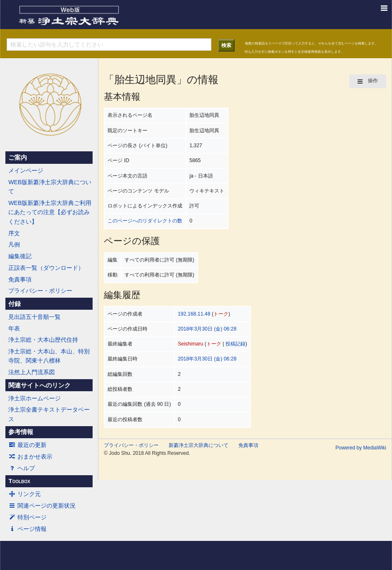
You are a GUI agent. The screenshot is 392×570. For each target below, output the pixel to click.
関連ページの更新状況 (42, 506)
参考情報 (21, 432)
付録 (15, 304)
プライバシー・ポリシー (40, 291)
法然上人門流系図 (32, 372)
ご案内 (18, 158)
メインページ (26, 170)
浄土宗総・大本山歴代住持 (43, 340)
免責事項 (20, 279)
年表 (14, 328)
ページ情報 (27, 529)
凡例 (14, 244)
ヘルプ (22, 468)
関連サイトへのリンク (39, 385)
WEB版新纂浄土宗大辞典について (50, 187)
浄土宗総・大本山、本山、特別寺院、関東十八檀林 (49, 356)
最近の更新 (27, 445)
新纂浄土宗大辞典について (198, 445)
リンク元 (24, 494)
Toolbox (19, 481)
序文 (14, 233)
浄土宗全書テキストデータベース (49, 414)
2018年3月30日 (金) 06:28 (207, 329)
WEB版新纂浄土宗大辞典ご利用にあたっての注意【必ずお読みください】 (50, 212)
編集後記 (20, 256)
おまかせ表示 (30, 456)
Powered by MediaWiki (361, 448)
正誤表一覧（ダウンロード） (46, 268)
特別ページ (27, 517)
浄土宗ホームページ (34, 398)
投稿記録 (235, 344)
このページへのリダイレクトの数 (145, 221)
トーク (221, 314)
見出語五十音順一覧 (34, 317)
